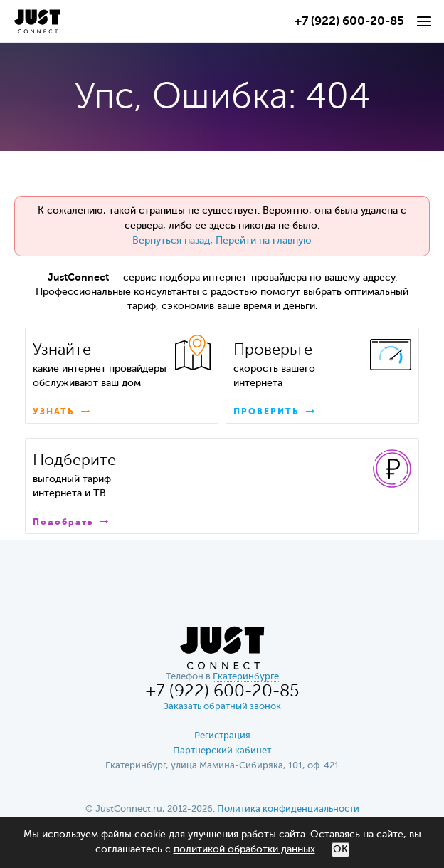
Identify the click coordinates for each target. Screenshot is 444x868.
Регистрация (222, 736)
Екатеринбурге (246, 677)
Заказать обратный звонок (222, 707)
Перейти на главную (264, 241)
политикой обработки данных (244, 849)
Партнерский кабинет (222, 751)
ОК (340, 849)
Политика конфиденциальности (288, 809)
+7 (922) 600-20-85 (349, 22)
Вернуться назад (171, 241)
